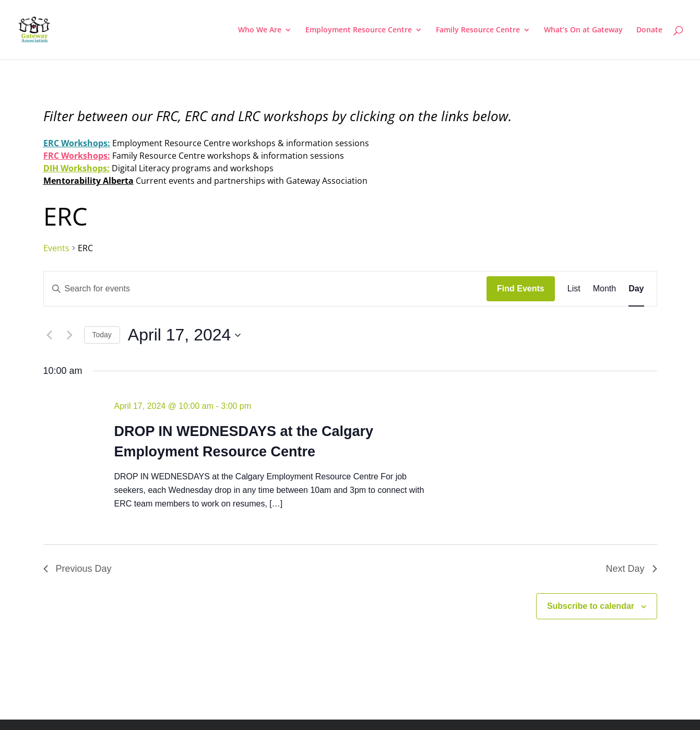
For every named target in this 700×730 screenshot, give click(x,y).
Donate (649, 30)
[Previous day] (50, 335)
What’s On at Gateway (583, 30)
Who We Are (260, 30)
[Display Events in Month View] (604, 289)
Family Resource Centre (478, 30)
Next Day (631, 569)
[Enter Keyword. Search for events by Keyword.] (265, 289)
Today (102, 335)
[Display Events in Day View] (636, 289)
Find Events (521, 289)
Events (56, 248)
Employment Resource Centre (359, 30)
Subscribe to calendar (591, 606)
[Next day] (70, 335)
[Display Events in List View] (574, 289)
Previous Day (78, 569)
